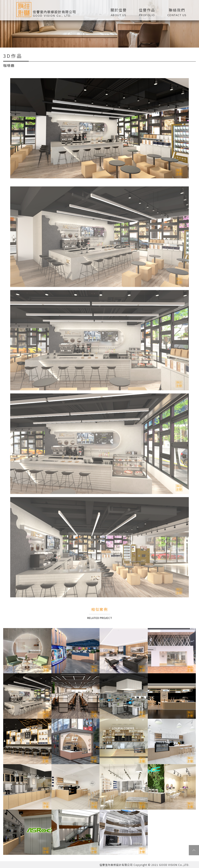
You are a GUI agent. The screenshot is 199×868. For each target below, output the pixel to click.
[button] (147, 12)
